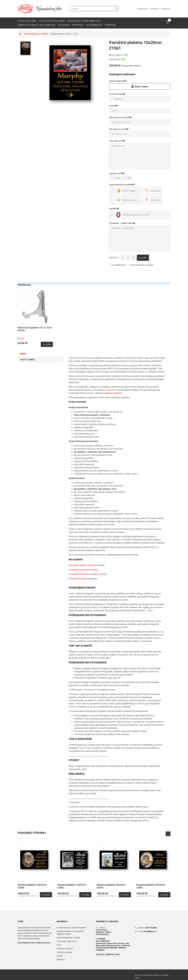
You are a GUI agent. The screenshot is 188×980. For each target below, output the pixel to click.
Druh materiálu (117, 94)
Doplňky (114, 208)
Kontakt (60, 956)
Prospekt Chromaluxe (79, 570)
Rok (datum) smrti (119, 129)
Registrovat (166, 9)
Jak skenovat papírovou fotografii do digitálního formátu (70, 933)
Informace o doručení (65, 949)
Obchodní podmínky (64, 952)
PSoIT (137, 978)
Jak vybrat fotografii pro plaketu (69, 938)
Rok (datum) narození (120, 117)
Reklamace (61, 959)
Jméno (113, 106)
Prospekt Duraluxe (78, 579)
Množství (114, 258)
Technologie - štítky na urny (67, 941)
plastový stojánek (113, 393)
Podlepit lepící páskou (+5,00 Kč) (132, 215)
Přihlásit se (155, 9)
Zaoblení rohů (116, 173)
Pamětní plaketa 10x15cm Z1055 (151, 886)
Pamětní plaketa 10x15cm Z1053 (72, 886)
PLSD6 (21, 339)
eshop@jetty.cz (150, 931)
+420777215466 (151, 928)
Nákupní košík (142, 9)
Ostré (117, 178)
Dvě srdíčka (152, 191)
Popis (23, 354)
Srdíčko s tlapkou (126, 191)
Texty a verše (27, 360)
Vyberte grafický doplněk (122, 184)
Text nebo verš (117, 141)
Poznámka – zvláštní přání (122, 223)
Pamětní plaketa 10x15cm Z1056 (32, 886)
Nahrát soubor (140, 86)
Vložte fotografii (118, 81)
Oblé (129, 178)
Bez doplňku (152, 200)
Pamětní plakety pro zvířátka (36, 34)
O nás (59, 945)
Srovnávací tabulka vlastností (83, 565)
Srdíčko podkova (126, 200)
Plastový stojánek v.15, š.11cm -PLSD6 (35, 329)
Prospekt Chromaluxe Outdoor (84, 574)
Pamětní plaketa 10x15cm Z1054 (111, 886)
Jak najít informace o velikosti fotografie (71, 928)
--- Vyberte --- (118, 99)
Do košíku (143, 258)
